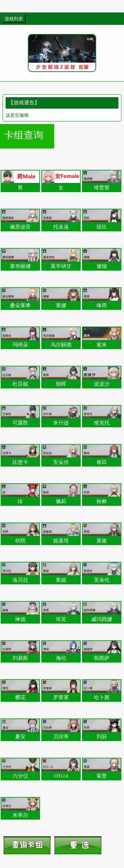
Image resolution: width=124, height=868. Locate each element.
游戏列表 (14, 19)
